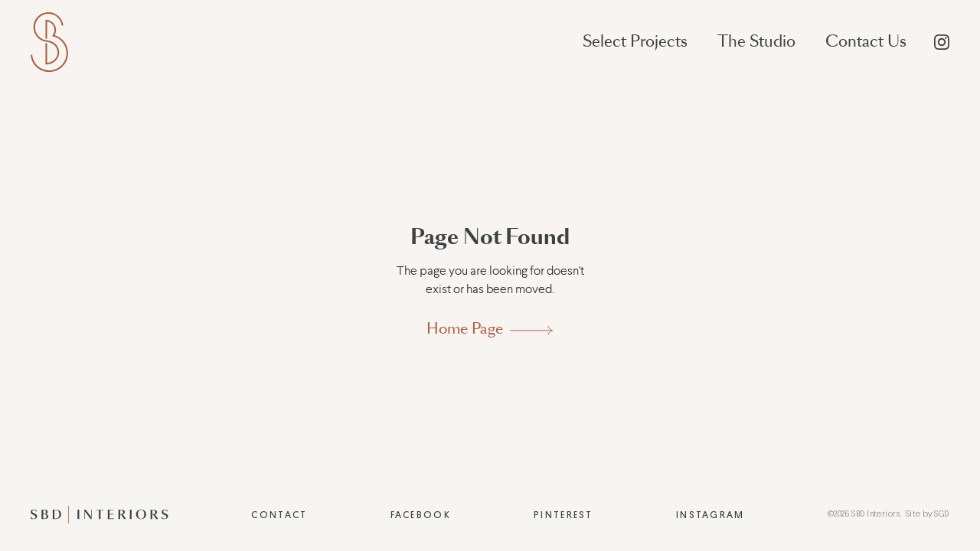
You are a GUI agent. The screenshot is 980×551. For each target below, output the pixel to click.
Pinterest (563, 515)
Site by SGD (928, 514)
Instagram (710, 515)
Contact (279, 515)
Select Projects (635, 41)
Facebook (421, 515)
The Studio (756, 41)
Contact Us (866, 41)
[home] (49, 42)
